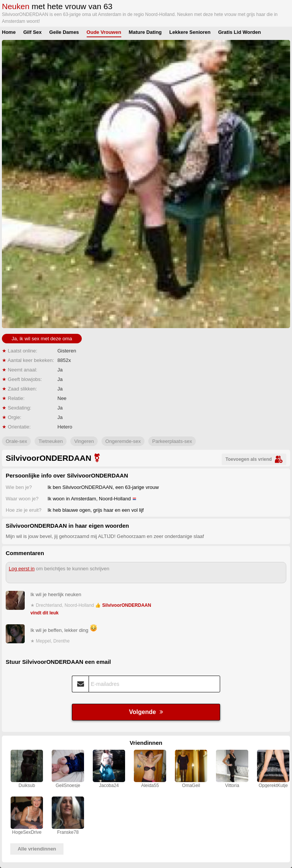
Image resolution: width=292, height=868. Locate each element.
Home (9, 32)
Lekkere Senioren (190, 32)
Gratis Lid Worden (240, 32)
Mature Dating (145, 32)
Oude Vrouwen (104, 32)
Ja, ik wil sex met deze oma (42, 339)
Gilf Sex (32, 32)
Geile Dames (64, 32)
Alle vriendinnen (37, 849)
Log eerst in (22, 569)
